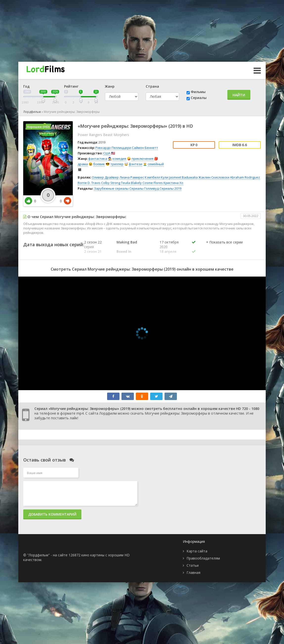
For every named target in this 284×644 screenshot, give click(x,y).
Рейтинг (71, 86)
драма (83, 164)
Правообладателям (203, 558)
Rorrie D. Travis (89, 183)
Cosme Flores (153, 183)
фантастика (98, 159)
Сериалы (199, 98)
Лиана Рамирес (132, 177)
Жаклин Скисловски (214, 177)
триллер (117, 164)
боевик (99, 164)
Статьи (193, 565)
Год (26, 86)
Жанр (110, 86)
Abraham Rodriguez (245, 177)
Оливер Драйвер (105, 177)
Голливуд (152, 188)
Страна (152, 86)
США (107, 153)
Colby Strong (111, 183)
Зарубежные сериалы (111, 188)
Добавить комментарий (52, 514)
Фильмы (198, 92)
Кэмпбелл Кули (156, 177)
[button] (224, 247)
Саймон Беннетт (145, 148)
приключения (142, 159)
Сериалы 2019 (170, 188)
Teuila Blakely (131, 183)
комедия (119, 159)
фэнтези (136, 164)
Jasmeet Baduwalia (183, 177)
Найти (239, 95)
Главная (193, 573)
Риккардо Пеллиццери (113, 148)
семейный (156, 164)
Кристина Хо (173, 183)
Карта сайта (197, 551)
